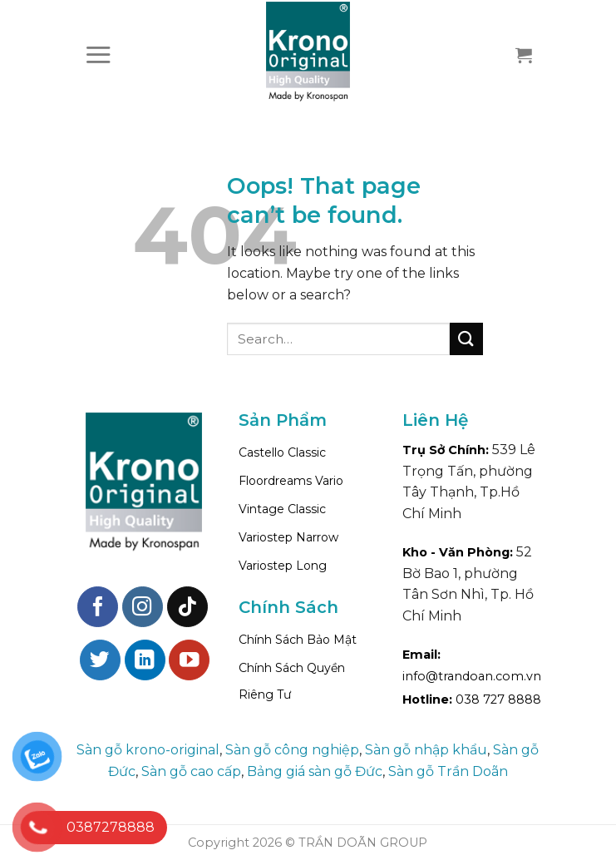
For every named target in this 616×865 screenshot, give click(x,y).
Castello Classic (282, 452)
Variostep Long (283, 566)
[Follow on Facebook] (98, 607)
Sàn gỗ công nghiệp (292, 750)
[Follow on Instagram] (143, 607)
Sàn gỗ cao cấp (191, 771)
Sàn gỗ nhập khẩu (426, 750)
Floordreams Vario (291, 481)
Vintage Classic (282, 509)
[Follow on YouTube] (189, 660)
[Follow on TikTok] (187, 607)
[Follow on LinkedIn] (145, 660)
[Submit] (466, 339)
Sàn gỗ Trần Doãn (448, 771)
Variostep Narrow (288, 537)
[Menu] (98, 54)
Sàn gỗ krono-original (148, 750)
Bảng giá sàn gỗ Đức (315, 771)
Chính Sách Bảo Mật (298, 640)
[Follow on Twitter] (100, 660)
